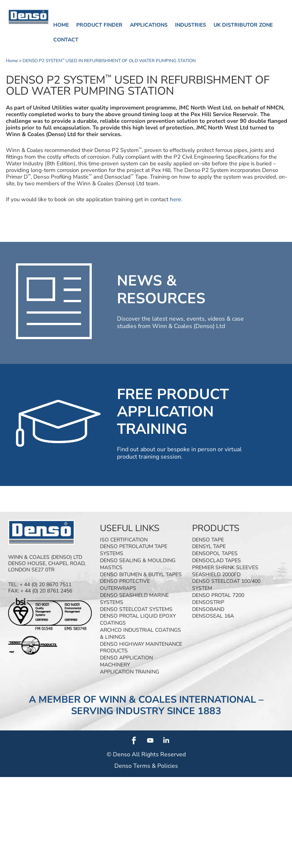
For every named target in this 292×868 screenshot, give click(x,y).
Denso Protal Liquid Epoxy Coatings (138, 619)
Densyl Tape (209, 546)
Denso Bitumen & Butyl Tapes (141, 575)
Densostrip (208, 602)
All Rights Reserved (159, 754)
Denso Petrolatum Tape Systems (134, 550)
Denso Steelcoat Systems (136, 609)
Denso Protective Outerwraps (125, 585)
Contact (66, 40)
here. (175, 199)
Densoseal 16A (213, 616)
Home (61, 25)
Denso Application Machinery (126, 661)
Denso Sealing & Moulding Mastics (138, 564)
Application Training (130, 672)
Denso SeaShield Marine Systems (134, 599)
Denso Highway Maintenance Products (141, 648)
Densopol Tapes (215, 553)
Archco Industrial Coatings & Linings (140, 634)
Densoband (208, 609)
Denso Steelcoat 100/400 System (226, 585)
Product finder (99, 25)
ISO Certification (124, 540)
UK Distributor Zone (243, 25)
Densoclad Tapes (217, 560)
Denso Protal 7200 (218, 595)
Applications (149, 25)
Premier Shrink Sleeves (225, 568)
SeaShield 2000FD (216, 575)
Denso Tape (208, 540)
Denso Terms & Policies (146, 766)
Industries (191, 25)
